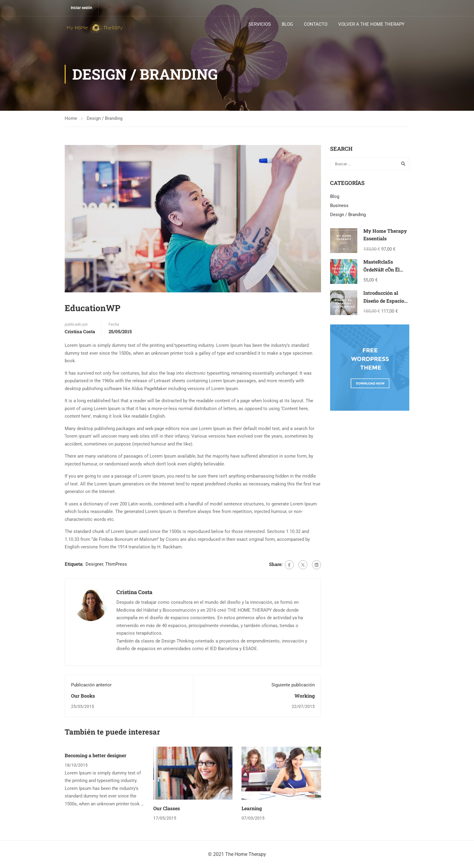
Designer (94, 564)
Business (339, 205)
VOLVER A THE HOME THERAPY (371, 24)
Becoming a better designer (96, 755)
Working (305, 696)
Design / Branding (105, 118)
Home (71, 118)
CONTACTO (316, 24)
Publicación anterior (91, 685)
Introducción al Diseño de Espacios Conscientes (385, 301)
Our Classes (167, 808)
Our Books (83, 696)
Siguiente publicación (293, 685)
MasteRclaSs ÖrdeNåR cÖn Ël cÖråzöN (381, 269)
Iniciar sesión (81, 8)
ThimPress (116, 564)
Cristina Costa (80, 331)
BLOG (287, 24)
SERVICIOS (260, 24)
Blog (335, 196)
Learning (252, 808)
